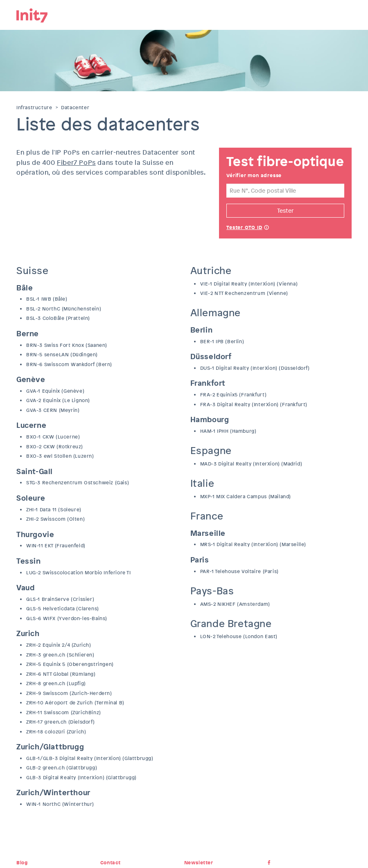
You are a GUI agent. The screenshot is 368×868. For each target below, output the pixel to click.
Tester (285, 210)
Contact (111, 863)
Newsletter (199, 863)
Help (266, 228)
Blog (22, 863)
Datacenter (75, 108)
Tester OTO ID (244, 227)
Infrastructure (34, 108)
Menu (345, 14)
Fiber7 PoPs (76, 163)
